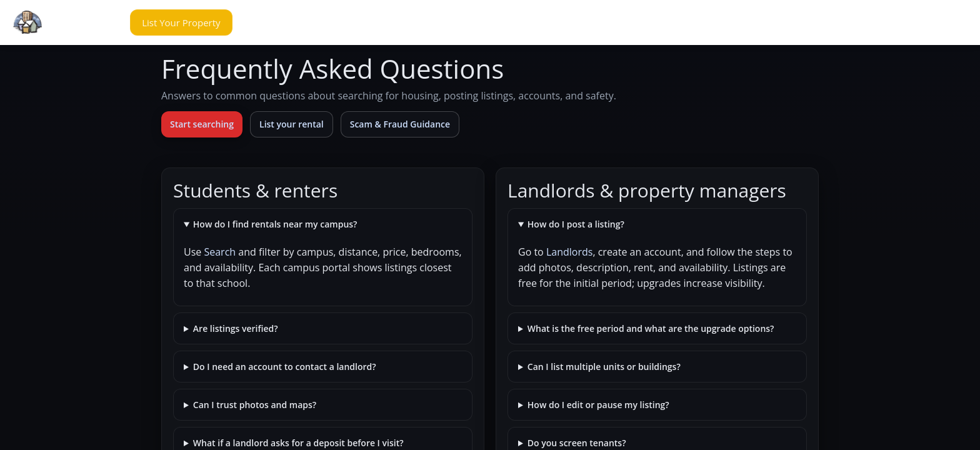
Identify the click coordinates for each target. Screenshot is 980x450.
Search (220, 252)
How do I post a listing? (576, 224)
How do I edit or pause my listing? (598, 405)
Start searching (202, 124)
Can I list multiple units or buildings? (604, 367)
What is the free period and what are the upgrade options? (651, 328)
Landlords (569, 252)
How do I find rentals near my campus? (275, 224)
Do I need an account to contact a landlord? (285, 367)
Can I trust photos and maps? (255, 405)
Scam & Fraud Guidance (400, 124)
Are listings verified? (236, 328)
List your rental (292, 124)
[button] (96, 23)
